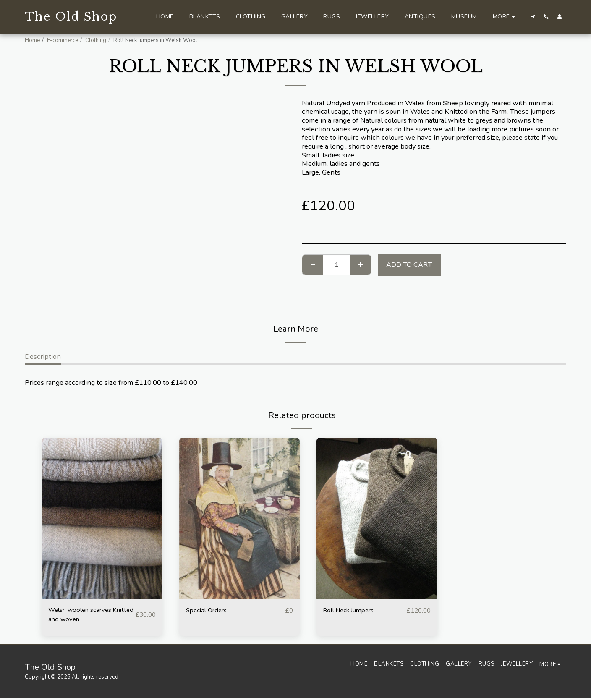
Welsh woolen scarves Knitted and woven (84, 616)
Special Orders (209, 610)
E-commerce (63, 40)
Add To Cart (409, 265)
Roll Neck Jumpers (352, 610)
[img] (102, 518)
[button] (533, 17)
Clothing (96, 40)
